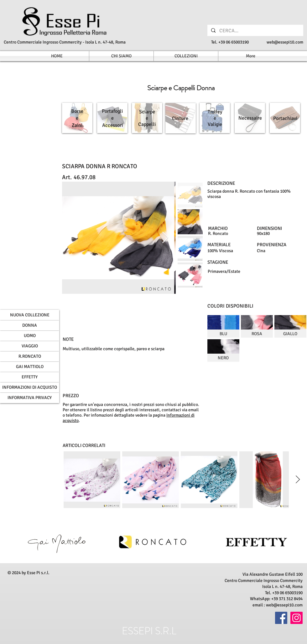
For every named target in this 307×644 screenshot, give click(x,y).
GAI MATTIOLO (30, 367)
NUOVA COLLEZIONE (30, 315)
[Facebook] (281, 618)
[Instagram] (297, 618)
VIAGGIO (30, 346)
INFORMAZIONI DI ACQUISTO (30, 387)
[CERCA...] (255, 31)
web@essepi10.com (285, 42)
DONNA (30, 325)
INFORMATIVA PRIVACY (30, 398)
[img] (223, 326)
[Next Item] (165, 238)
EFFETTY (30, 377)
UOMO (30, 336)
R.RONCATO (30, 356)
